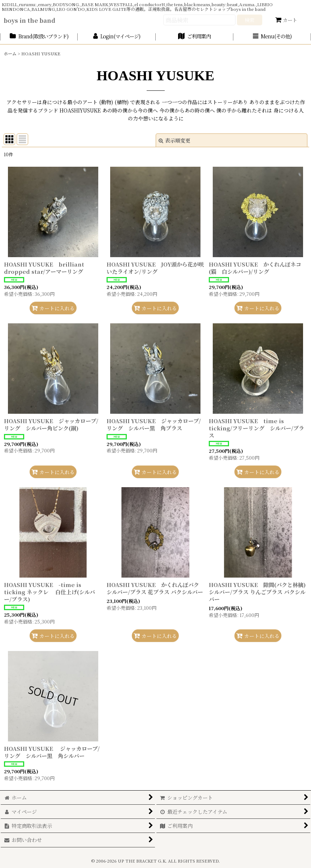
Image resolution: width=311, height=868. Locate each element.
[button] (272, 37)
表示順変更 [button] (174, 140)
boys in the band (29, 20)
